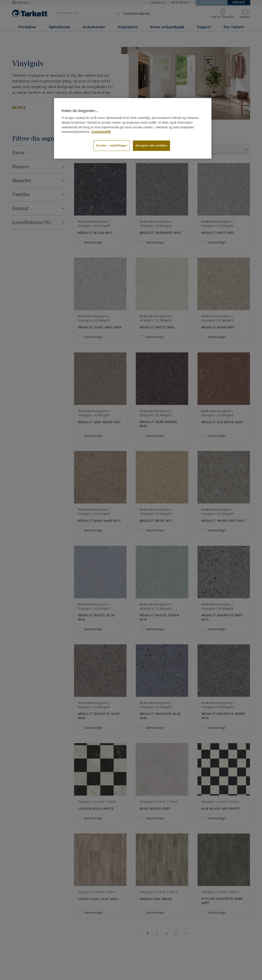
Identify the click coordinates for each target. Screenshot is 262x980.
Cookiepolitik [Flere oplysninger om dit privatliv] (101, 132)
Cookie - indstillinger (112, 145)
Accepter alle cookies (151, 145)
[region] (133, 128)
